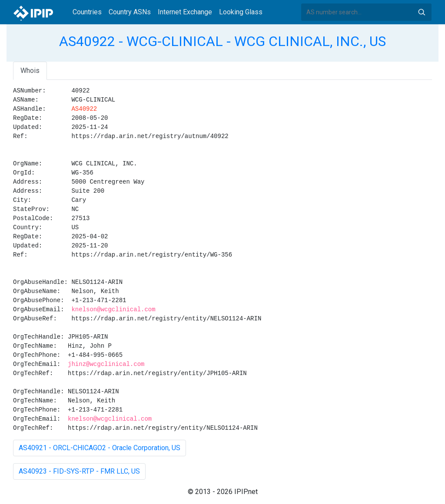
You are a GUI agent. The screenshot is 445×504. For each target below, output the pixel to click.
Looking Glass (241, 12)
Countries (87, 12)
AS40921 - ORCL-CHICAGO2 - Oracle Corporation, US (100, 448)
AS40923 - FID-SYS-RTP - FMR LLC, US (79, 471)
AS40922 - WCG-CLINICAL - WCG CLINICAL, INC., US (222, 41)
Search (422, 12)
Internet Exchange (185, 12)
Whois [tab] (30, 71)
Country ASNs (130, 12)
